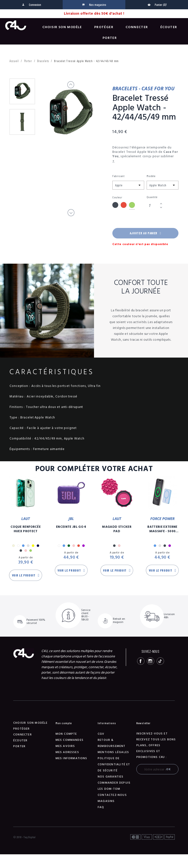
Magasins (106, 801)
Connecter (137, 27)
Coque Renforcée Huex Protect (26, 529)
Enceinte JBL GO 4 (71, 527)
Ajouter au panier (145, 233)
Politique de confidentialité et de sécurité (114, 764)
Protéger (104, 27)
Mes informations (71, 758)
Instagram (151, 661)
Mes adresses (67, 752)
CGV (101, 734)
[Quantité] (153, 206)
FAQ (101, 807)
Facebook (141, 661)
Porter (110, 38)
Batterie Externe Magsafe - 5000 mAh (162, 529)
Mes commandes (70, 740)
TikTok (160, 661)
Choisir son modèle (62, 27)
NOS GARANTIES (111, 777)
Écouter (169, 27)
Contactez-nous (112, 795)
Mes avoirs (65, 746)
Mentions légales (113, 752)
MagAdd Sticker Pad (117, 529)
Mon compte (66, 734)
